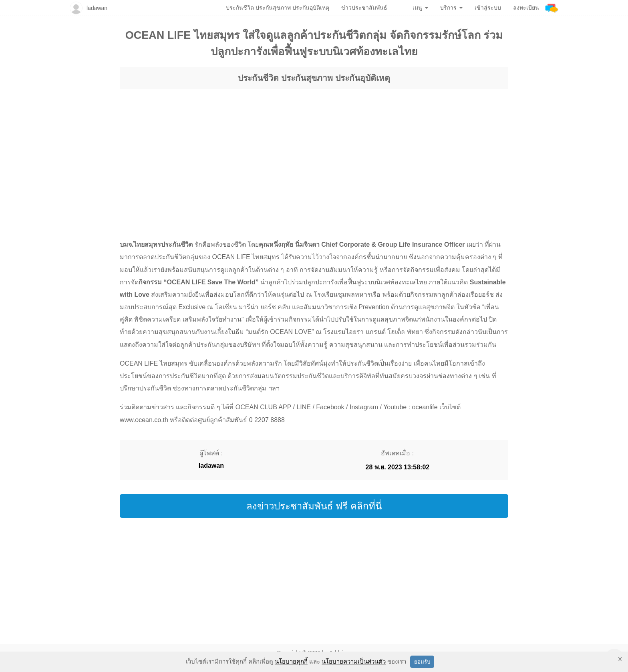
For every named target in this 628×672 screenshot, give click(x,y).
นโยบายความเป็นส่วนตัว (354, 661)
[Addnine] (552, 8)
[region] (314, 147)
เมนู (420, 8)
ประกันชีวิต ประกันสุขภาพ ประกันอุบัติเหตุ (314, 78)
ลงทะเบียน (526, 8)
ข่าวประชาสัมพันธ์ (364, 8)
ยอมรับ (422, 662)
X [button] (620, 659)
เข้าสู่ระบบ (488, 8)
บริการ (451, 8)
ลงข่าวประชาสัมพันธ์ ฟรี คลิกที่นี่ (314, 506)
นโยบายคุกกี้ (291, 661)
